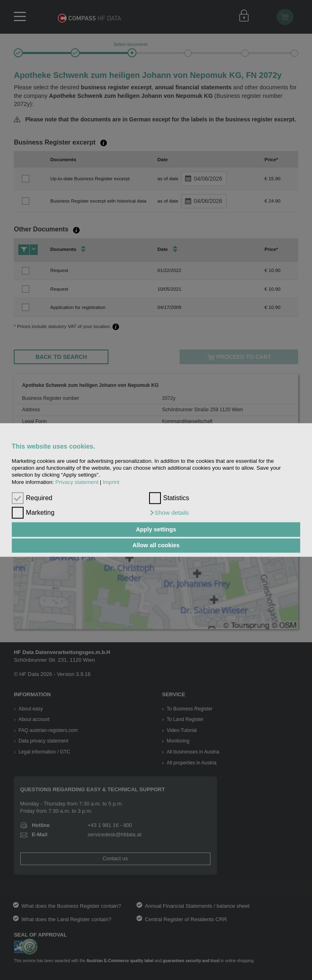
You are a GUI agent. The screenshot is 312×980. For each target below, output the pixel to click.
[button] (169, 513)
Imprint (111, 482)
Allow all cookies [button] (156, 546)
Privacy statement (77, 482)
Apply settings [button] (156, 529)
